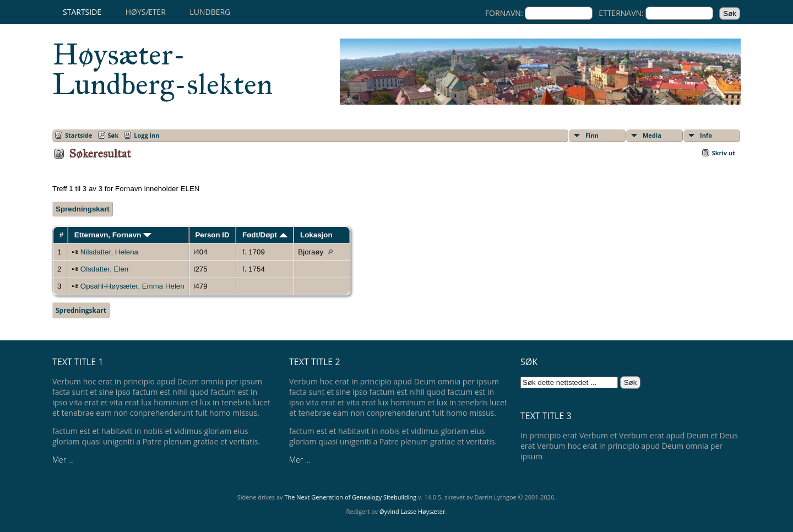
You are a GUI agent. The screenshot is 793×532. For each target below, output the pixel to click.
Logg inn (146, 135)
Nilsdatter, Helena (109, 252)
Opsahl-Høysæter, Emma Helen (132, 286)
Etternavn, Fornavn (113, 235)
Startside (82, 12)
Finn (592, 135)
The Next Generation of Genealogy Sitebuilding (350, 497)
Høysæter (146, 12)
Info (706, 135)
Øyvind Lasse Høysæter (412, 511)
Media (652, 135)
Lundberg (210, 12)
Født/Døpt (265, 235)
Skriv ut (724, 153)
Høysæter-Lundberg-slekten (162, 69)
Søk (113, 135)
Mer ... (63, 460)
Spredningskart (83, 209)
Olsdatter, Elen (104, 269)
